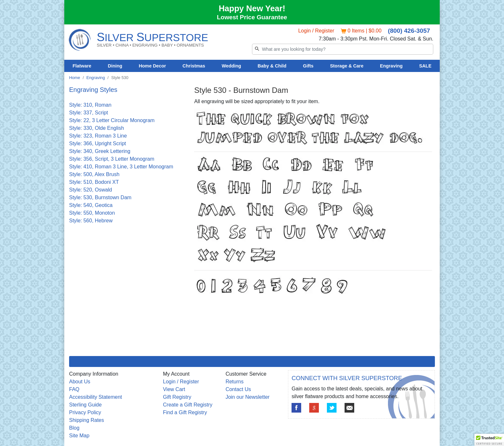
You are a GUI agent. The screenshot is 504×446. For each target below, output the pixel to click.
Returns (235, 382)
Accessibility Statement (96, 397)
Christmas (194, 66)
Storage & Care (347, 66)
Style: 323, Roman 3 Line (98, 136)
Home (75, 78)
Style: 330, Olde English (97, 128)
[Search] (343, 49)
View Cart (174, 389)
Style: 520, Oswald (90, 190)
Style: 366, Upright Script (98, 143)
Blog (74, 428)
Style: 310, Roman (90, 105)
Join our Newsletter (248, 397)
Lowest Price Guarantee (252, 17)
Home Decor (153, 66)
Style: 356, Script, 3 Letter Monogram (112, 159)
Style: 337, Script (89, 113)
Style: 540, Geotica (91, 205)
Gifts (308, 66)
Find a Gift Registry (185, 412)
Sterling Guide (85, 405)
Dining (115, 66)
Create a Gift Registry (188, 405)
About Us (80, 382)
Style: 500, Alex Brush (94, 174)
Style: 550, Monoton (92, 213)
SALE (425, 66)
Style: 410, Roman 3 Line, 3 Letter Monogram (121, 167)
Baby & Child (272, 66)
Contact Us (238, 389)
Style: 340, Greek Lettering (100, 151)
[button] (489, 440)
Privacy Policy (85, 412)
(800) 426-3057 (409, 31)
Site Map (79, 436)
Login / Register (316, 31)
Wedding (232, 66)
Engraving (391, 66)
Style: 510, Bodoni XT (94, 182)
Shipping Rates (87, 420)
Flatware (82, 66)
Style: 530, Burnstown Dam (100, 197)
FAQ (74, 389)
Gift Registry (177, 397)
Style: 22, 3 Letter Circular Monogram (112, 120)
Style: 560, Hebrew (91, 221)
